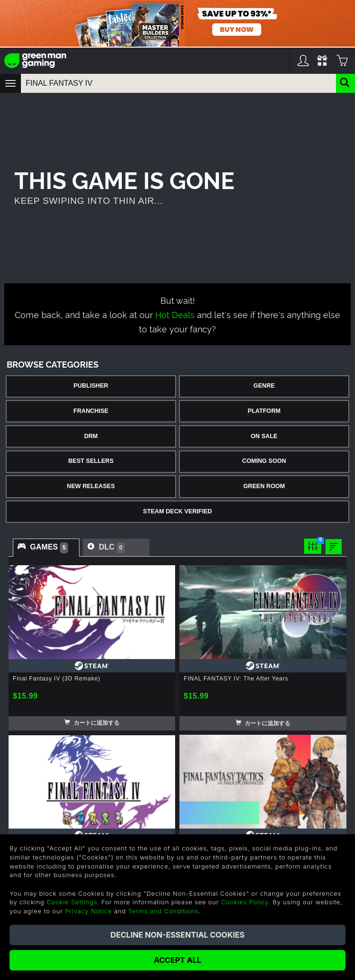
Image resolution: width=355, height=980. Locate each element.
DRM (91, 436)
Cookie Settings (72, 902)
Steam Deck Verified (178, 511)
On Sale (264, 436)
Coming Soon (264, 461)
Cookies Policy (244, 902)
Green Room (264, 486)
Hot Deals (175, 314)
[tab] (46, 548)
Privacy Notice (89, 911)
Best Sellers (91, 461)
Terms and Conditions (163, 911)
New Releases (91, 486)
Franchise (91, 411)
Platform (264, 411)
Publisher (91, 386)
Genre (264, 386)
